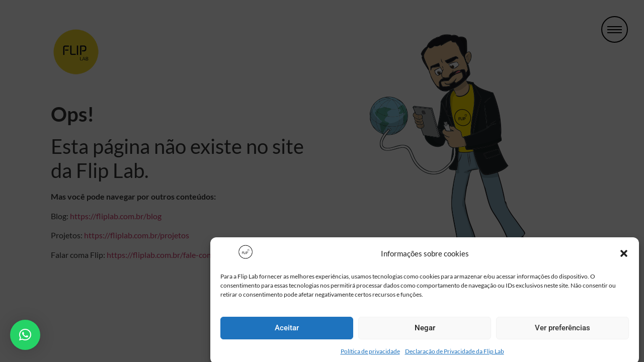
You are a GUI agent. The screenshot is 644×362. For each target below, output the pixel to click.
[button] (624, 256)
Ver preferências (562, 330)
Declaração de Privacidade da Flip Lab (455, 354)
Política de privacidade (370, 354)
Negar (425, 330)
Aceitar (287, 330)
